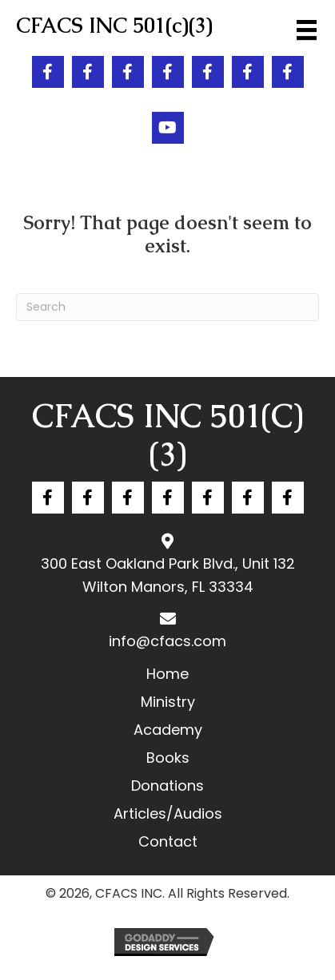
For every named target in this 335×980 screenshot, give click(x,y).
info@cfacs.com (167, 641)
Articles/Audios (168, 813)
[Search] (167, 307)
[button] (48, 72)
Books (168, 758)
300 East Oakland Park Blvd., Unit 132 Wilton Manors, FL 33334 (168, 575)
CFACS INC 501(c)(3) (167, 435)
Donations (167, 786)
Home (167, 674)
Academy (168, 730)
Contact (168, 841)
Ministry (168, 702)
